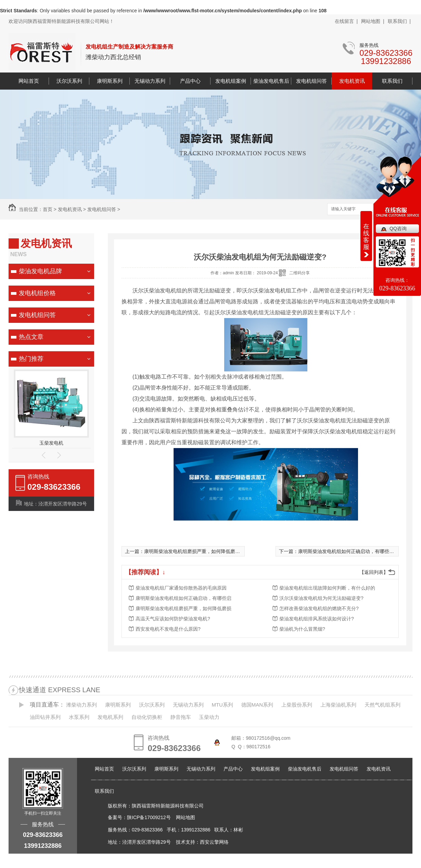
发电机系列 (110, 717)
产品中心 (190, 81)
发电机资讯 (352, 81)
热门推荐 (31, 359)
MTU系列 (222, 705)
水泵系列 (79, 717)
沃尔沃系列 (69, 81)
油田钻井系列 (45, 717)
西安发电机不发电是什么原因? (168, 629)
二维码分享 (299, 273)
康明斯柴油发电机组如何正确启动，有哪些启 (183, 598)
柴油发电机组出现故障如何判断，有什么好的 (327, 588)
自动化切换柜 (147, 717)
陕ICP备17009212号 (149, 817)
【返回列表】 (374, 572)
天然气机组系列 (382, 705)
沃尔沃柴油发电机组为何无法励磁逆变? (321, 598)
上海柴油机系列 (338, 705)
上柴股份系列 (297, 705)
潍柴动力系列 (81, 705)
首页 (48, 209)
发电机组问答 (311, 81)
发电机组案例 (231, 81)
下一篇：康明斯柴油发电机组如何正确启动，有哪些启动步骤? (345, 551)
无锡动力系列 (150, 81)
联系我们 (392, 81)
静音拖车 (181, 717)
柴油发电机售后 (271, 81)
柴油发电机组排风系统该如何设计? (317, 619)
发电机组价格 (37, 293)
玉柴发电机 (51, 443)
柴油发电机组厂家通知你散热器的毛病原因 (181, 588)
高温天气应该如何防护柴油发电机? (173, 619)
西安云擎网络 (214, 842)
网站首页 (29, 81)
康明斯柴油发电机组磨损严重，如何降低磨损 (183, 608)
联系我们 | (399, 21)
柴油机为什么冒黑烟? (302, 629)
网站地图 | (373, 21)
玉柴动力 (209, 717)
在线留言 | (346, 21)
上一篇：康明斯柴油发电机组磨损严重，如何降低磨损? (184, 551)
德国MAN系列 (257, 705)
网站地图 (186, 817)
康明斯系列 (110, 81)
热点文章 (31, 337)
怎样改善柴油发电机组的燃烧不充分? (319, 608)
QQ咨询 (398, 228)
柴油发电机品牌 (40, 271)
